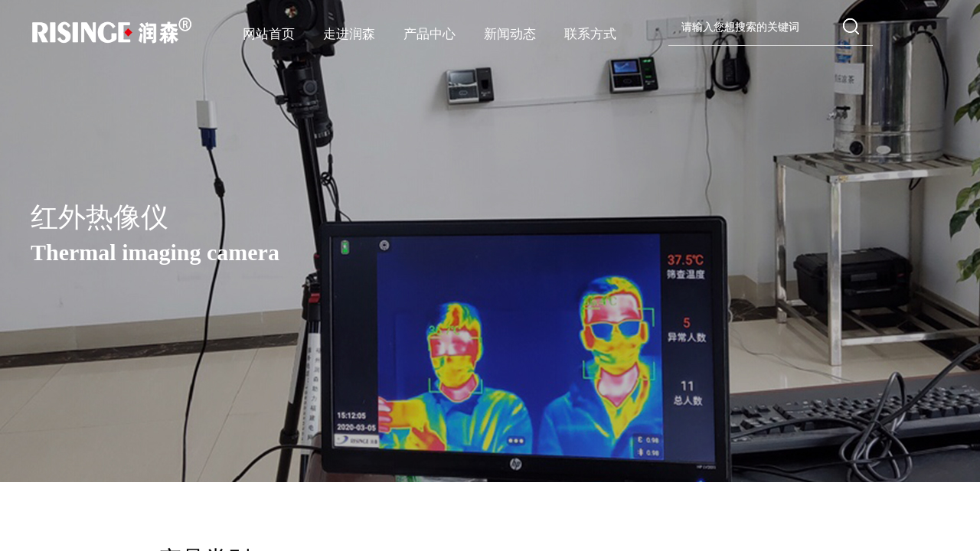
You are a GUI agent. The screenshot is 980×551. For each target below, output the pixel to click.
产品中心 (430, 34)
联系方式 (590, 34)
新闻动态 (510, 34)
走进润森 (349, 34)
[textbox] (755, 28)
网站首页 (269, 34)
